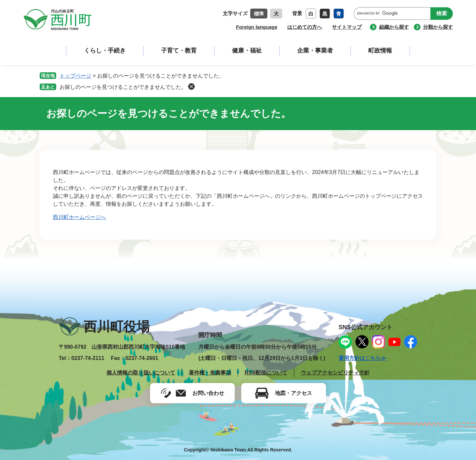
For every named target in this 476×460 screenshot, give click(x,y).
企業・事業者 (315, 51)
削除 (191, 87)
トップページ (75, 76)
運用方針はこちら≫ (362, 358)
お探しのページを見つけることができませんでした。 (123, 87)
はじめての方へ (305, 27)
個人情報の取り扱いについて (141, 373)
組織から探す (394, 27)
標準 (259, 14)
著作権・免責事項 (210, 373)
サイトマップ (347, 27)
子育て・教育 (179, 51)
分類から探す (438, 27)
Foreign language (257, 27)
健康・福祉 (247, 51)
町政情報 (380, 51)
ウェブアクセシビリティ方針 (335, 373)
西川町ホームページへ (79, 217)
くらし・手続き (105, 51)
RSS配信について (266, 373)
